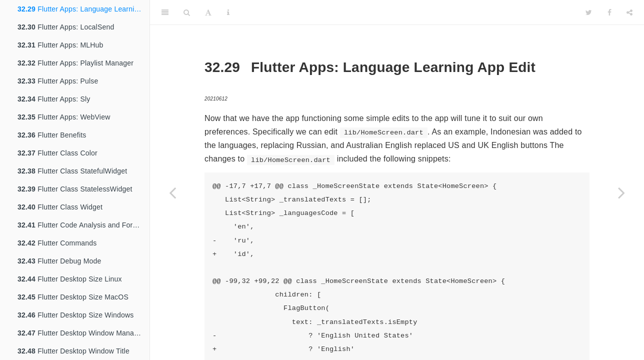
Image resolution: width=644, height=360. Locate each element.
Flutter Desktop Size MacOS (73, 297)
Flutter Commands (57, 243)
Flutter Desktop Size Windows (75, 315)
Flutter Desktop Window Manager (81, 333)
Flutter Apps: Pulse (58, 81)
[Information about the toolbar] (228, 12)
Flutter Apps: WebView (64, 117)
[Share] (629, 12)
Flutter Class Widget (60, 207)
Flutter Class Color (57, 153)
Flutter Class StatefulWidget (72, 171)
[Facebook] (609, 12)
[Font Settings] (208, 12)
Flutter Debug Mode (59, 261)
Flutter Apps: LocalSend (66, 27)
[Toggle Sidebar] (165, 12)
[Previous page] (172, 192)
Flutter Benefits (52, 135)
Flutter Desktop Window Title (73, 351)
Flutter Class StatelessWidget (75, 189)
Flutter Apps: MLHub (60, 45)
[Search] (187, 12)
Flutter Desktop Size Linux (70, 279)
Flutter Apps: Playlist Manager (75, 63)
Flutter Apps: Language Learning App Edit (83, 9)
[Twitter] (589, 12)
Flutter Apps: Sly (54, 99)
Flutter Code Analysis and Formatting (83, 225)
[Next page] (621, 192)
